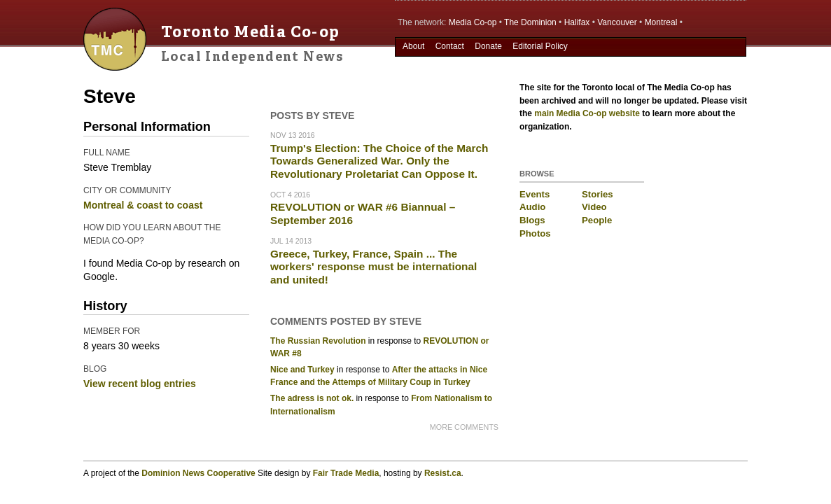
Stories (598, 194)
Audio (532, 207)
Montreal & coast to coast (143, 205)
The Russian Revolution (318, 341)
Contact (450, 46)
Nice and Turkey (302, 370)
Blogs (532, 220)
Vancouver (617, 22)
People (597, 220)
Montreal (661, 22)
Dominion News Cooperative (198, 473)
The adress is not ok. (312, 398)
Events (535, 194)
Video (594, 207)
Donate (488, 46)
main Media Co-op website (587, 113)
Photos (535, 233)
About (413, 46)
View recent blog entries (140, 384)
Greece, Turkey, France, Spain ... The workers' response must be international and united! (373, 267)
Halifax (577, 22)
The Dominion (530, 22)
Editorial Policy (540, 46)
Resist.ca (443, 473)
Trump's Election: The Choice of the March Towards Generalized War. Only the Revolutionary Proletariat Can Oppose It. (379, 161)
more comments (464, 427)
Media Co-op (473, 22)
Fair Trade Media (346, 473)
